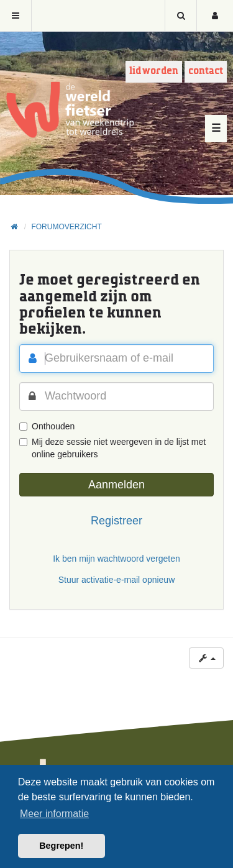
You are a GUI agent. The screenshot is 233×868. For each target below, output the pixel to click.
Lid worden (154, 71)
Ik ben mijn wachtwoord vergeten (116, 559)
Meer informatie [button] (54, 814)
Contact (206, 71)
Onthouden (47, 426)
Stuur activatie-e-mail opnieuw (117, 580)
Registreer (116, 521)
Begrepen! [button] (61, 846)
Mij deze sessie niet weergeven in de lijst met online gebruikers (112, 448)
